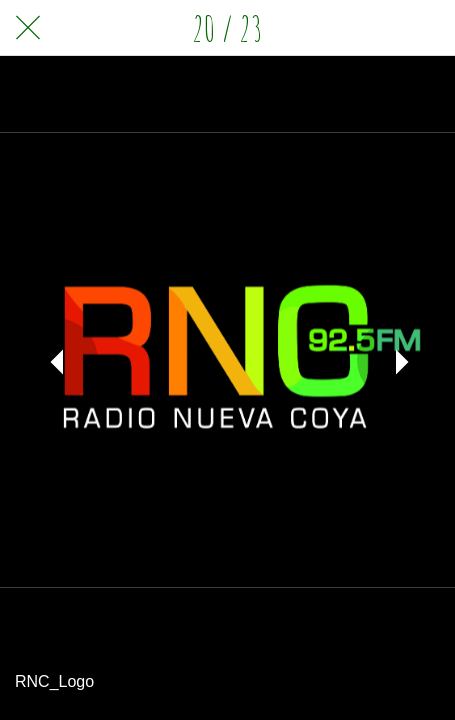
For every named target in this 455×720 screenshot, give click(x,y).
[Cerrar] (28, 28)
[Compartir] (375, 28)
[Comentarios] (427, 28)
